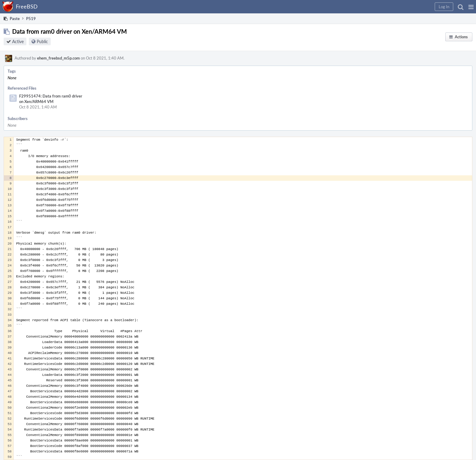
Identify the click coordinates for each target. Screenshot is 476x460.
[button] (471, 7)
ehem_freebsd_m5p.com (58, 58)
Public (42, 41)
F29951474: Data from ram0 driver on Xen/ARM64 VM (51, 99)
